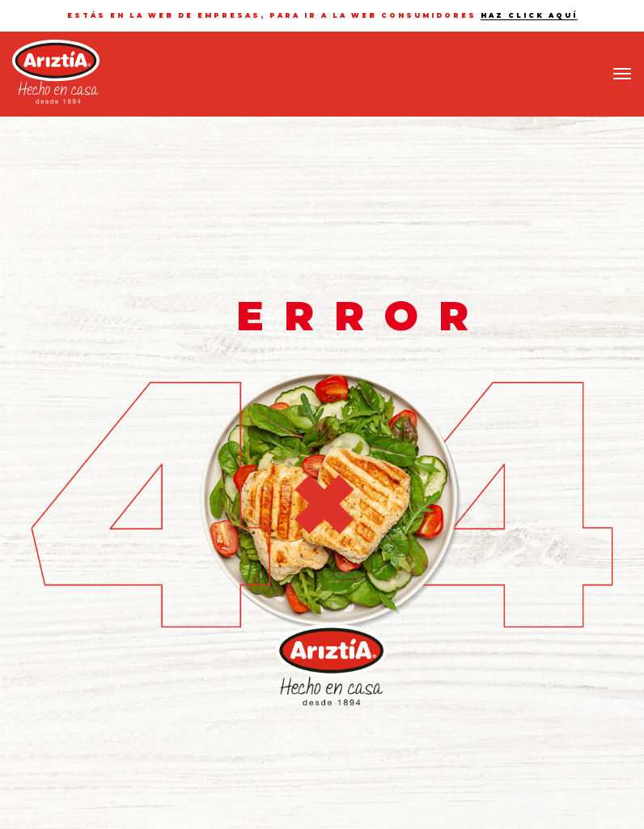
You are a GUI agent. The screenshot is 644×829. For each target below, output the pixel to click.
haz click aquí (529, 15)
